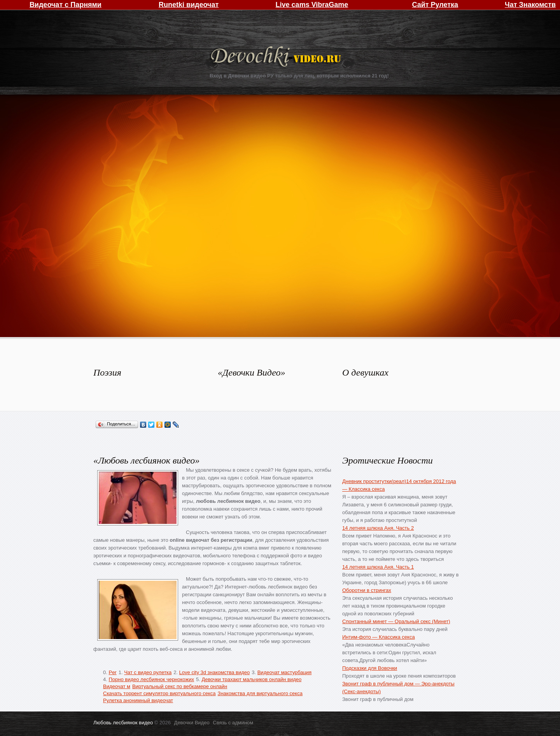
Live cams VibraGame (312, 5)
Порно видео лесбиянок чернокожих (151, 679)
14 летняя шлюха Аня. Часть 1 (378, 567)
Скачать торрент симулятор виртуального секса (159, 693)
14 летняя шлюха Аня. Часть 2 (378, 528)
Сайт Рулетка (435, 5)
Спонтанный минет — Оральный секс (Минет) (396, 621)
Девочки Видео (277, 57)
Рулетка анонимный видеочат (138, 700)
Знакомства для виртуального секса (260, 693)
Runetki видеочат (189, 5)
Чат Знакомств (530, 5)
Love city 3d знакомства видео (215, 672)
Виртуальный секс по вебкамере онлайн (180, 686)
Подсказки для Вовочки (370, 668)
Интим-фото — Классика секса (379, 637)
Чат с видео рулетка (148, 672)
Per (112, 672)
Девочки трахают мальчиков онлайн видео (251, 679)
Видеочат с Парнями (66, 5)
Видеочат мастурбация (284, 672)
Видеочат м (117, 686)
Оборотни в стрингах (367, 590)
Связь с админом (233, 723)
